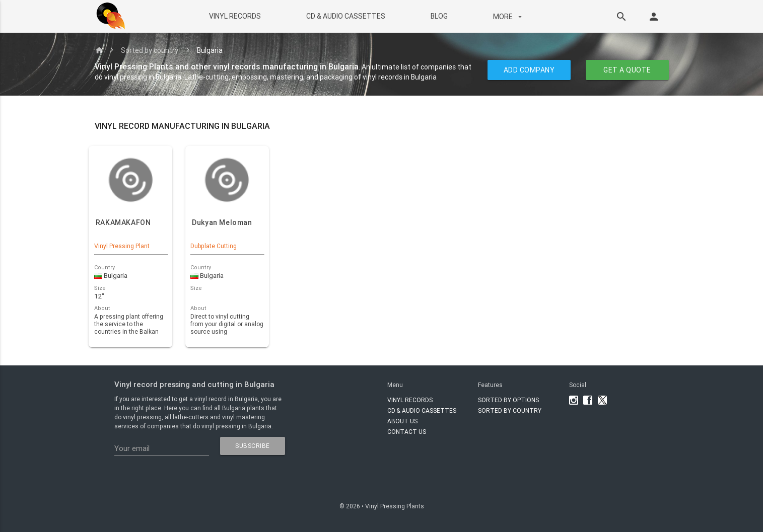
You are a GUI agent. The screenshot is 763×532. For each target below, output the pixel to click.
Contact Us (407, 432)
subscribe (253, 446)
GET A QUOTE (627, 70)
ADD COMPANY (529, 70)
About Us (402, 421)
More (509, 17)
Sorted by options (508, 400)
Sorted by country (150, 50)
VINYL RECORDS (235, 16)
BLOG (439, 16)
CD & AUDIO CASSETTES (346, 16)
